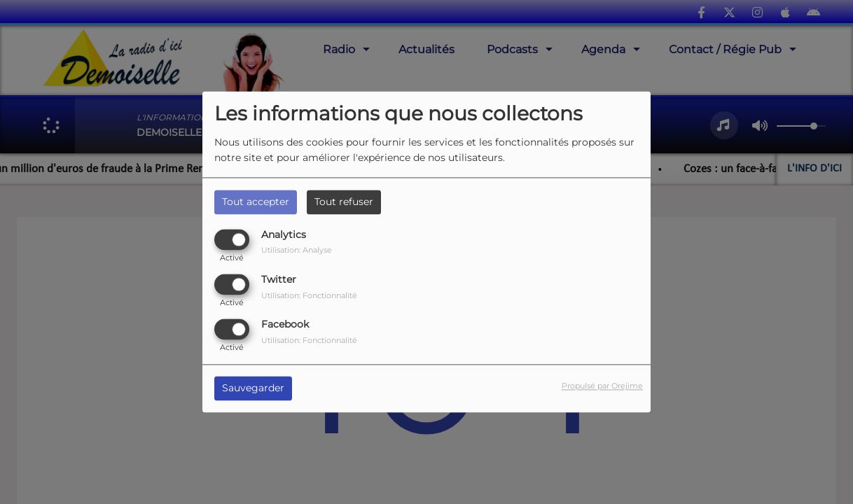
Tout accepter (256, 202)
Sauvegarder (253, 388)
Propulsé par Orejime (602, 386)
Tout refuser (344, 202)
